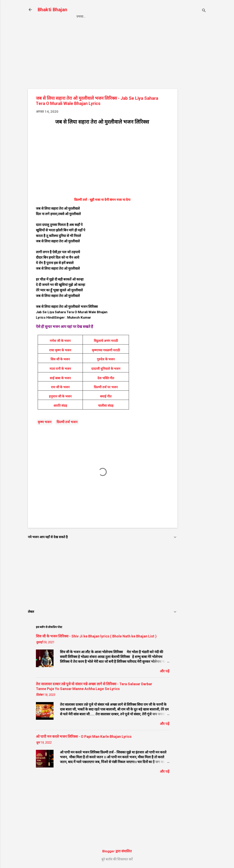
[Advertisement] (193, 90)
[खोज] (204, 11)
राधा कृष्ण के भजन (60, 350)
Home (81, 16)
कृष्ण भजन (45, 422)
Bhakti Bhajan (52, 10)
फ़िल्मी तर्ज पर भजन (106, 387)
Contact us (134, 16)
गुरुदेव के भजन (106, 359)
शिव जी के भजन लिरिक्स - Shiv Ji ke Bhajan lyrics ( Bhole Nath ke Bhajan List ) (96, 636)
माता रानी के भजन (60, 369)
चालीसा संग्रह (106, 406)
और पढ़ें (165, 671)
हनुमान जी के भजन (60, 396)
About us (159, 16)
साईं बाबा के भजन (60, 378)
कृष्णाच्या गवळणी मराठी (106, 350)
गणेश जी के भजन (60, 341)
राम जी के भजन (60, 387)
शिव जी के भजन (60, 359)
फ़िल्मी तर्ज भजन (67, 422)
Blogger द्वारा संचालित (117, 851)
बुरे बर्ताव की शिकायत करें (117, 859)
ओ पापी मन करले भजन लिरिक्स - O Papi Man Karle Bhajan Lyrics (84, 736)
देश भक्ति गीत (106, 378)
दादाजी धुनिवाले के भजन (106, 369)
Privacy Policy (105, 16)
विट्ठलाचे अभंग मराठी (106, 341)
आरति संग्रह (60, 406)
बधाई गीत (106, 396)
